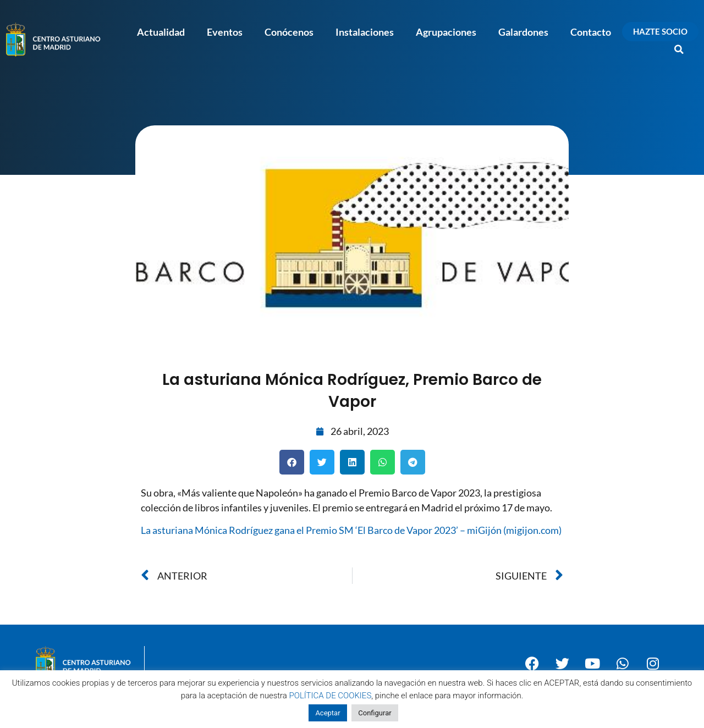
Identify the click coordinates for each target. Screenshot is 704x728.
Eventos (225, 32)
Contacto (591, 32)
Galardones (523, 32)
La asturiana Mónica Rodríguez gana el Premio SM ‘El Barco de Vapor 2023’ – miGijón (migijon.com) (351, 530)
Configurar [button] (375, 713)
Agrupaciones (446, 32)
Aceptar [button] (328, 713)
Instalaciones (365, 32)
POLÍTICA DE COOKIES (331, 696)
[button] (679, 49)
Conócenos (289, 32)
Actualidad (161, 32)
